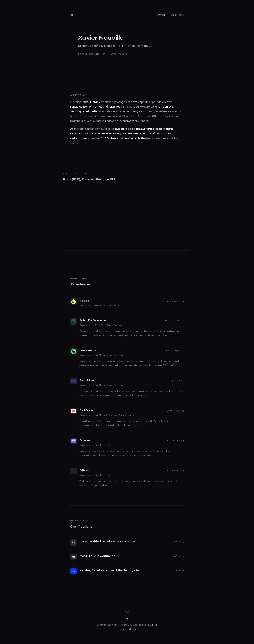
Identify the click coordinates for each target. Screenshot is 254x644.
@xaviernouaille (89, 54)
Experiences (177, 15)
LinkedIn (123, 629)
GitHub (153, 625)
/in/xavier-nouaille (115, 54)
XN (72, 15)
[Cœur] (127, 612)
